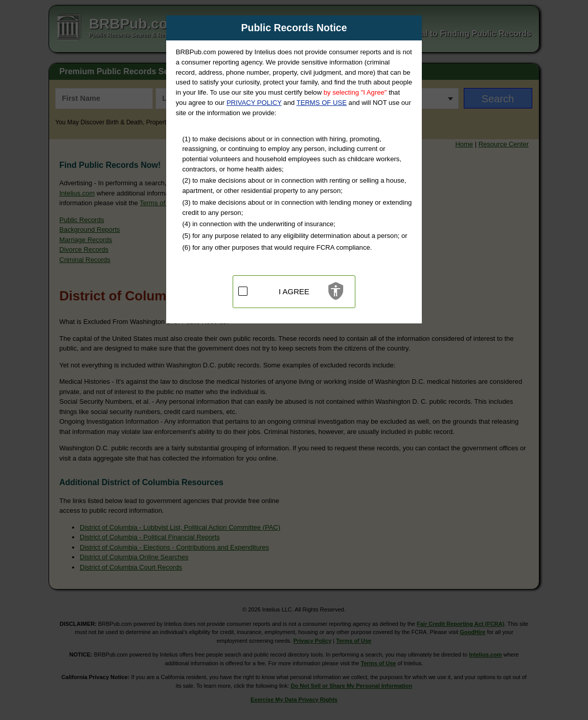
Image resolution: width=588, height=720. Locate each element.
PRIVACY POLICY (254, 103)
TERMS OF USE (322, 103)
